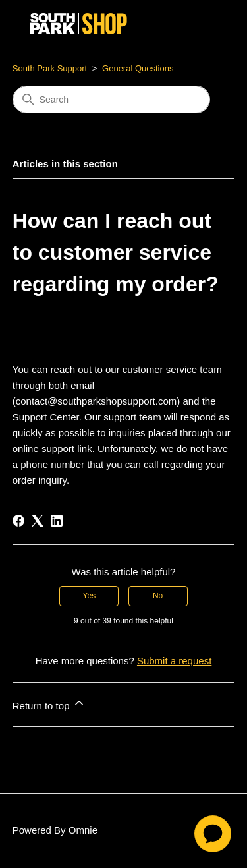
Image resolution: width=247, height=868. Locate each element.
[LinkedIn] (57, 521)
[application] (213, 834)
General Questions (138, 68)
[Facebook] (18, 521)
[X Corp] (38, 521)
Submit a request (174, 661)
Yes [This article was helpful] (90, 596)
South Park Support (50, 68)
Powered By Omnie (55, 830)
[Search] (111, 100)
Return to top (49, 704)
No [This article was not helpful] (158, 596)
